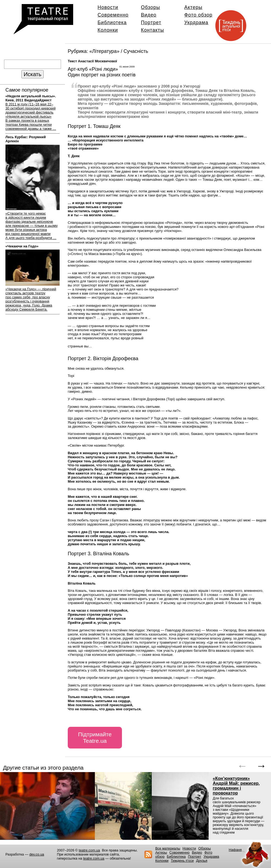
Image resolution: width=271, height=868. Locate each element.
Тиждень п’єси (182, 861)
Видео (149, 15)
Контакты (152, 30)
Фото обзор (198, 15)
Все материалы (168, 848)
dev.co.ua (37, 854)
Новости (108, 7)
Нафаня (235, 850)
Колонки (108, 30)
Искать (32, 74)
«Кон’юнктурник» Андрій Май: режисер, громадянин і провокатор (236, 786)
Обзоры (151, 7)
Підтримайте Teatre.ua (95, 738)
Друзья (202, 861)
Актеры (193, 7)
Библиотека (112, 22)
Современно (113, 15)
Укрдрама (196, 22)
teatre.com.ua (89, 850)
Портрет (151, 22)
